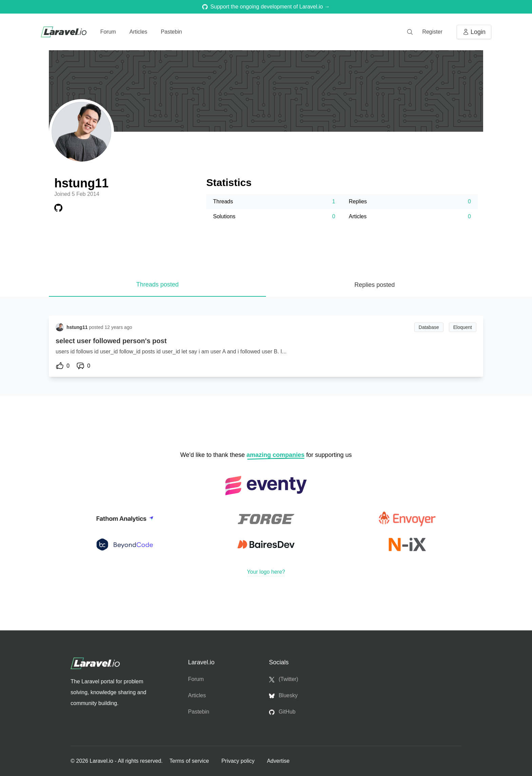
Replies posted (374, 285)
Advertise (278, 761)
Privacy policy (239, 761)
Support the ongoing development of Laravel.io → (266, 7)
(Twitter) (284, 679)
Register (432, 32)
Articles (138, 32)
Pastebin (171, 32)
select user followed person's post (111, 341)
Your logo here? (266, 572)
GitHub (282, 712)
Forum (108, 32)
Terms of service (190, 761)
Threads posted (157, 284)
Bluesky (283, 696)
